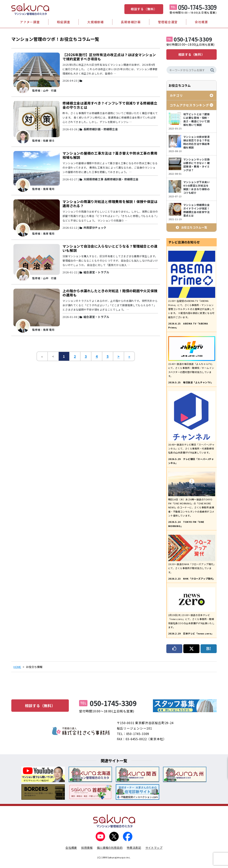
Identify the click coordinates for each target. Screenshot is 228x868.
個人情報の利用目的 (110, 848)
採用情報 (87, 848)
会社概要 (201, 22)
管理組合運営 (168, 22)
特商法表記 (134, 848)
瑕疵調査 (63, 22)
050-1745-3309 (197, 7)
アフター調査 (30, 22)
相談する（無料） (144, 9)
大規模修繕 (96, 22)
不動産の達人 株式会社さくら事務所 (81, 731)
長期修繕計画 (131, 22)
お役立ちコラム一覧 (194, 227)
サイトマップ (154, 848)
